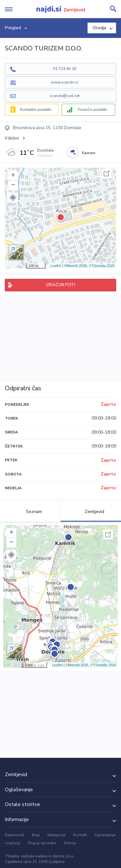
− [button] (13, 185)
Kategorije (56, 835)
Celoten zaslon (106, 173)
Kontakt (80, 835)
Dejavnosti (15, 835)
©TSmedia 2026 (102, 266)
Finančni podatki (92, 110)
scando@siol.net (65, 96)
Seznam (30, 512)
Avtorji (70, 843)
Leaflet (56, 266)
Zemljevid (91, 512)
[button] (13, 198)
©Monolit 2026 (75, 266)
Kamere (89, 153)
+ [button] (13, 176)
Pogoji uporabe (42, 843)
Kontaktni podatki (36, 110)
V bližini (12, 138)
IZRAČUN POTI (60, 285)
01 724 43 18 (65, 69)
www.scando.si (65, 82)
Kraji (36, 835)
